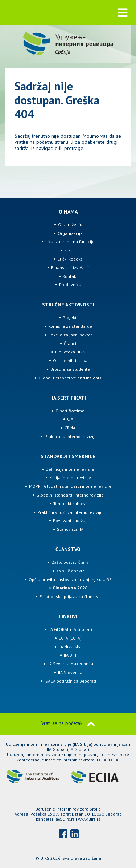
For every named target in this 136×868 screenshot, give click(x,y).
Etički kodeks (70, 259)
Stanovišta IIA (70, 529)
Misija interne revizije (70, 478)
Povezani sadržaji (70, 521)
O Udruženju (70, 225)
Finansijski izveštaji (70, 268)
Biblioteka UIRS (70, 352)
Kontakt (70, 276)
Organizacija (70, 233)
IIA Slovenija (70, 672)
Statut (70, 250)
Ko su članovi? (70, 571)
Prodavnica (70, 285)
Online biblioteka (70, 360)
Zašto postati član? (70, 562)
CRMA (70, 428)
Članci (70, 343)
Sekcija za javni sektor (70, 335)
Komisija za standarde (70, 326)
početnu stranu (52, 142)
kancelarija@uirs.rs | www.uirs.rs (68, 819)
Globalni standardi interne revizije (70, 495)
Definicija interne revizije (70, 469)
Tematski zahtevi (70, 504)
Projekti (70, 317)
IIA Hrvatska (70, 647)
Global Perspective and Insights (70, 378)
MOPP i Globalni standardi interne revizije (70, 486)
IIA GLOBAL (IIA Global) (70, 629)
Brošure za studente (70, 369)
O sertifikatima (70, 411)
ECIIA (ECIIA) (70, 638)
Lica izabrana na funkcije (70, 242)
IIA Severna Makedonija (70, 664)
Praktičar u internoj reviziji (70, 436)
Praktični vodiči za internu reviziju (70, 512)
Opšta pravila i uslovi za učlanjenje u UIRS (70, 579)
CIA (70, 419)
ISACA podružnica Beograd (70, 681)
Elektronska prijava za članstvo (70, 596)
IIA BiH (70, 655)
